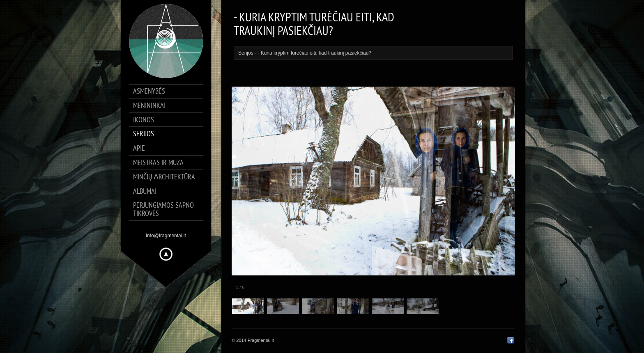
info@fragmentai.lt (166, 236)
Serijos (246, 53)
